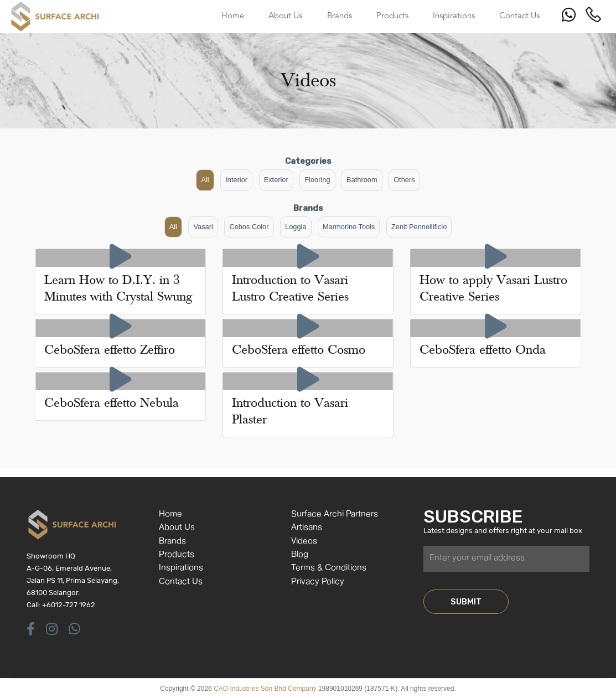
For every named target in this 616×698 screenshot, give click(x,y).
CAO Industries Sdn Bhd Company (265, 689)
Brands (172, 542)
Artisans (307, 528)
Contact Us (181, 582)
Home (170, 515)
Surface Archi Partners (335, 515)
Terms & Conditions (329, 568)
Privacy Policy (318, 582)
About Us (177, 528)
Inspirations (181, 568)
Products (177, 555)
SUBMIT (466, 602)
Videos (304, 542)
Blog (300, 555)
